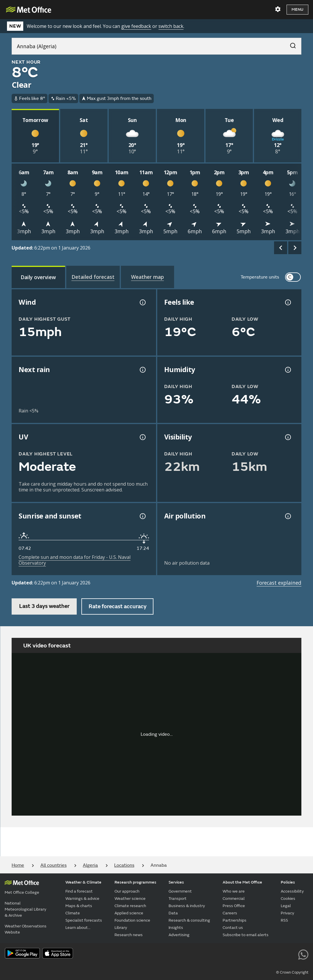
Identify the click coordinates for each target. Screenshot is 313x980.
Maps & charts (79, 906)
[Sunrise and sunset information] (142, 516)
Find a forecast (79, 891)
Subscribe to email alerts (246, 935)
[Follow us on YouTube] (238, 954)
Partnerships (235, 920)
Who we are (234, 891)
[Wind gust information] (142, 302)
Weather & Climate (83, 882)
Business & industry (187, 906)
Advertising (179, 935)
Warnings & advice (82, 899)
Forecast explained (279, 583)
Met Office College (22, 892)
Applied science (129, 913)
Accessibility (292, 891)
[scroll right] (295, 248)
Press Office (234, 906)
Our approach (127, 891)
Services (176, 882)
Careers (230, 913)
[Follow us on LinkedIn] (290, 954)
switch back (171, 26)
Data (173, 913)
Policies (288, 882)
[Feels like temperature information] (287, 302)
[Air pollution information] (287, 516)
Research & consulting (189, 920)
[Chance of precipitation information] (142, 370)
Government (180, 891)
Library (121, 928)
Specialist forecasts (84, 920)
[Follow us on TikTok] (264, 954)
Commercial (234, 899)
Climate (73, 913)
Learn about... (78, 928)
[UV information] (142, 437)
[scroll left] (281, 248)
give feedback (136, 26)
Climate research (130, 906)
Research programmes (135, 882)
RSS (284, 920)
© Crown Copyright (292, 972)
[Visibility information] (287, 437)
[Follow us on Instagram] (277, 954)
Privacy (287, 913)
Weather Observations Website (26, 929)
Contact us (233, 928)
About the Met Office (242, 882)
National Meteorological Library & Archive (25, 909)
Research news (129, 935)
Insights (176, 928)
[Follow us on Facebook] (251, 954)
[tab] (38, 277)
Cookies (288, 899)
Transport (178, 899)
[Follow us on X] (225, 954)
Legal (286, 906)
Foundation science (132, 920)
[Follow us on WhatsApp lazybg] (303, 954)
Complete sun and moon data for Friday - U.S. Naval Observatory (75, 560)
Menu (297, 9)
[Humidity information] (287, 370)
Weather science (130, 899)
